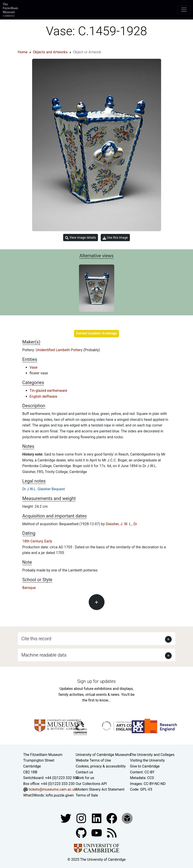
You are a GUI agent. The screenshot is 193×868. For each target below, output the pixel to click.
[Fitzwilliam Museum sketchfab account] (127, 818)
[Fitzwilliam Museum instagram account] (82, 818)
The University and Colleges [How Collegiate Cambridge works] (152, 755)
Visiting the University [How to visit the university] (147, 760)
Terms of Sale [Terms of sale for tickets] (87, 795)
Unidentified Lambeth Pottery (60, 350)
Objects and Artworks (50, 52)
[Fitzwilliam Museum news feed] (112, 832)
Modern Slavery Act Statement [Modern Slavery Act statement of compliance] (100, 789)
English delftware (43, 396)
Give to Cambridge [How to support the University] (145, 766)
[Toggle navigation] (184, 10)
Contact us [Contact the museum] (85, 772)
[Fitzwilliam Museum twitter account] (66, 818)
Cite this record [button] (36, 639)
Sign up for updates (96, 681)
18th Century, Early (37, 541)
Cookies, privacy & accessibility (101, 766)
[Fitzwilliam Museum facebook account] (97, 818)
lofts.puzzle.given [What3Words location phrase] (60, 795)
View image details (81, 238)
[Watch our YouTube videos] (97, 832)
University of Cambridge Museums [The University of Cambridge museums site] (104, 755)
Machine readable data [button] (44, 655)
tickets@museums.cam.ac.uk (52, 789)
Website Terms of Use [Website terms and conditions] (93, 760)
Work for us (85, 778)
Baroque (29, 588)
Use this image (115, 238)
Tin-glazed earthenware (48, 391)
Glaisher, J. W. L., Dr (121, 524)
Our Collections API (91, 784)
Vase (34, 367)
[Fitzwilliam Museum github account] (82, 832)
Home (23, 52)
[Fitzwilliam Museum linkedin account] (112, 818)
